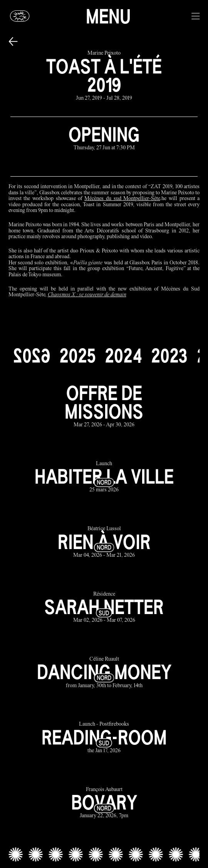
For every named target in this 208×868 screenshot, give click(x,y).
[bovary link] (104, 803)
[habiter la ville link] (104, 477)
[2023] (169, 356)
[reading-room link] (104, 738)
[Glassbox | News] (20, 16)
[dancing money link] (104, 673)
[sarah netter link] (104, 608)
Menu (108, 16)
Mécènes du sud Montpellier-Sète (122, 199)
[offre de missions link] (104, 406)
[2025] (77, 356)
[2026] (32, 356)
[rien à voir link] (104, 543)
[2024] (123, 356)
